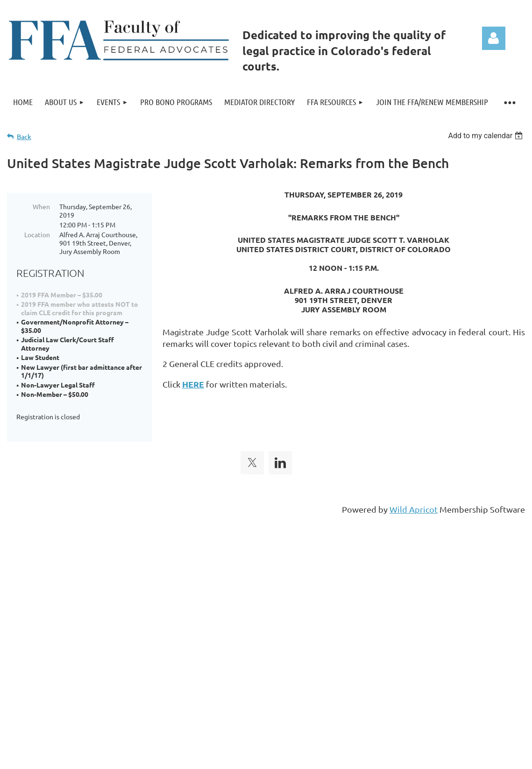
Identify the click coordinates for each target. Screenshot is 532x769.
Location (37, 234)
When (41, 206)
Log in (494, 38)
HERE (193, 384)
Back (24, 137)
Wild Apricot (414, 499)
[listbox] (486, 136)
